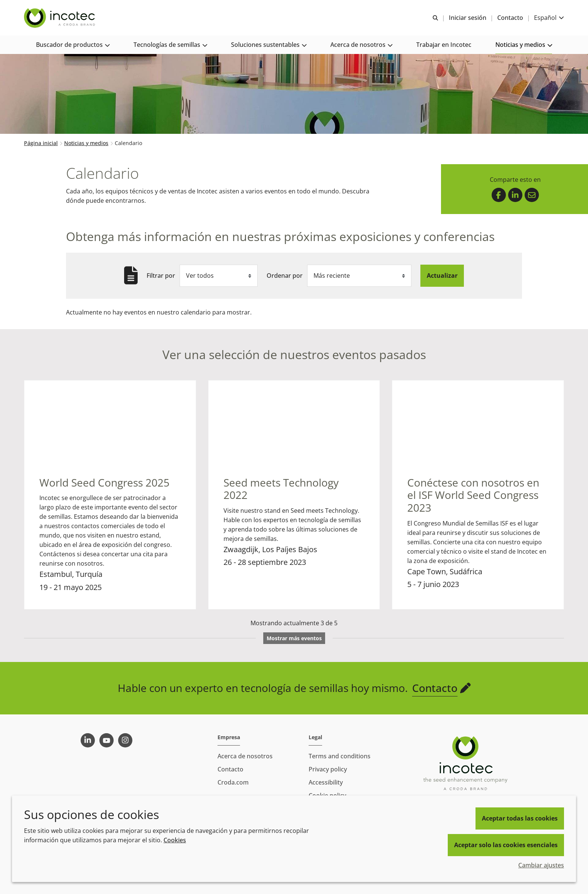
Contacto (435, 689)
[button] (73, 45)
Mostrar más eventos (294, 639)
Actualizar (442, 276)
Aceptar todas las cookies (520, 818)
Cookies (175, 840)
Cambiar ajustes (541, 865)
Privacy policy (328, 769)
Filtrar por (161, 276)
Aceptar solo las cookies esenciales (506, 845)
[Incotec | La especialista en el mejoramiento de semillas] (60, 18)
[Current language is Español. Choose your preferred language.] (549, 18)
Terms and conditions (340, 756)
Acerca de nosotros (245, 756)
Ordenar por (285, 276)
